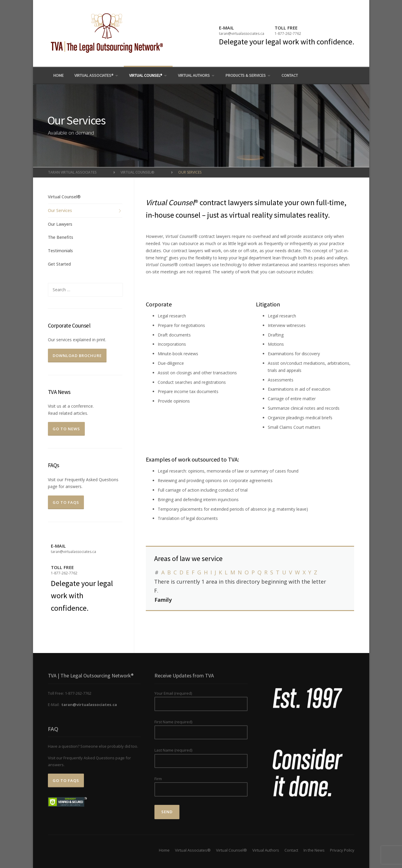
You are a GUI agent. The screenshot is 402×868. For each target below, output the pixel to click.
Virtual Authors (194, 75)
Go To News (66, 429)
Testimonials (60, 251)
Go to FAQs (66, 502)
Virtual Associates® (94, 75)
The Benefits (61, 237)
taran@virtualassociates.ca (242, 33)
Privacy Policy (342, 850)
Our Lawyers (60, 224)
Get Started (59, 264)
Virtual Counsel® (146, 75)
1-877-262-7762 (288, 33)
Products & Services (246, 75)
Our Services (60, 210)
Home (58, 75)
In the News (314, 850)
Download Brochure (77, 356)
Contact (290, 75)
